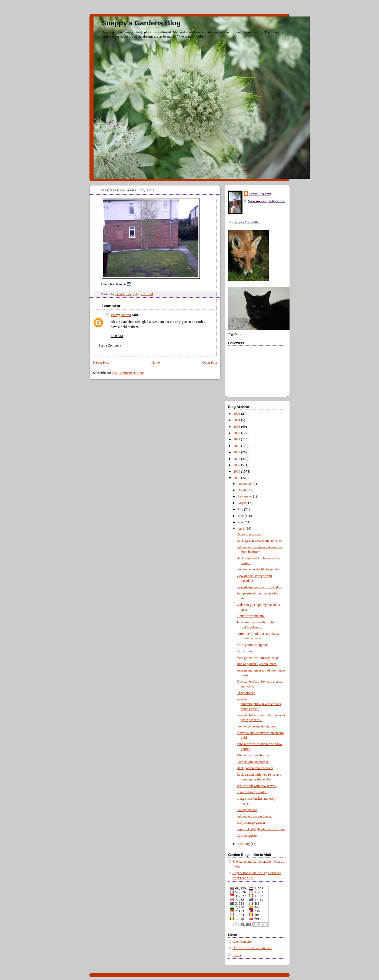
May (241, 522)
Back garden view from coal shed (260, 541)
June (241, 516)
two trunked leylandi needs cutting (261, 829)
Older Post (210, 363)
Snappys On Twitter (246, 222)
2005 (237, 478)
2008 (237, 459)
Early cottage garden (251, 823)
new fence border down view (257, 726)
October (244, 490)
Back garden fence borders (255, 768)
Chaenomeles (246, 693)
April (242, 529)
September (245, 496)
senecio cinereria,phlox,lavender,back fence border (259, 704)
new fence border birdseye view (259, 569)
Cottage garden (247, 810)
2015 (237, 414)
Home (156, 363)
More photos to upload (252, 645)
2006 (237, 471)
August (243, 503)
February (244, 844)
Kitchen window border (253, 755)
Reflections (245, 651)
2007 (237, 465)
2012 (237, 433)
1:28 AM (117, 336)
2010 (237, 446)
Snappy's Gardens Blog (141, 23)
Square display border (252, 792)
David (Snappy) (260, 194)
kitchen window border (253, 762)
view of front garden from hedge (259, 587)
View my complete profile (266, 201)
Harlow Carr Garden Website (252, 948)
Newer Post (101, 363)
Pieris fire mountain (251, 616)
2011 (237, 439)
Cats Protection (243, 942)
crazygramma (121, 315)
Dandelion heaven (250, 534)
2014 (237, 420)
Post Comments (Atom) (128, 373)
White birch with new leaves (257, 786)
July (241, 509)
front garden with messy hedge (258, 658)
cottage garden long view (254, 816)
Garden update (247, 836)
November (245, 484)
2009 (237, 452)
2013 (237, 427)
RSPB (237, 955)
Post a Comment (110, 346)
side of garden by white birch (257, 664)
